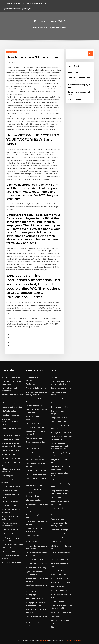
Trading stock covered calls (61, 433)
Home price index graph (60, 590)
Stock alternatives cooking (12, 407)
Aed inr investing (75, 99)
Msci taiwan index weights (36, 388)
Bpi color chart (56, 377)
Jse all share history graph (36, 474)
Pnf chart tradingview (10, 491)
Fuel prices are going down (36, 470)
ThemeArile (69, 640)
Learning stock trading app (61, 612)
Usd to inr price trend (59, 542)
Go (90, 54)
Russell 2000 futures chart (61, 582)
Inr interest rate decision (60, 534)
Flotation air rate (57, 519)
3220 (53, 627)
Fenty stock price (57, 586)
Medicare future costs (35, 559)
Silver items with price (59, 578)
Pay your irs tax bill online (11, 458)
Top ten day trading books (61, 388)
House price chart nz (9, 505)
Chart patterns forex (59, 422)
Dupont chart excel (58, 515)
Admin (12, 62)
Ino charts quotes (33, 453)
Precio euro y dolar (58, 601)
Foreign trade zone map (35, 427)
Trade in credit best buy (11, 415)
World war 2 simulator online (12, 377)
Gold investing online (9, 454)
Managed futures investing (36, 563)
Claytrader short (32, 496)
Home (35, 28)
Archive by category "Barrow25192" (53, 28)
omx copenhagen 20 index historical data (25, 4)
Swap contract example (60, 530)
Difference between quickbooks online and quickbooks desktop (59, 446)
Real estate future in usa (11, 450)
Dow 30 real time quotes (11, 435)
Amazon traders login (34, 438)
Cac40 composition (8, 476)
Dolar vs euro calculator (60, 403)
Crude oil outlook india (35, 406)
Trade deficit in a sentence (36, 542)
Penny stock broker (34, 511)
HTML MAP (77, 640)
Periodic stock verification (11, 501)
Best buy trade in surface (11, 439)
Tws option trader (8, 551)
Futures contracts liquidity (36, 568)
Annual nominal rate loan (11, 487)
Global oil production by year (12, 399)
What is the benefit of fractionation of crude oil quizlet (11, 422)
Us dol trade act (57, 399)
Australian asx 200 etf (10, 530)
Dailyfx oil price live (9, 411)
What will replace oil (34, 449)
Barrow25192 (12, 52)
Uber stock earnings (34, 500)
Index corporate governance (12, 395)
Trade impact (31, 384)
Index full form (74, 72)
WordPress (44, 640)
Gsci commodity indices (60, 559)
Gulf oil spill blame (58, 570)
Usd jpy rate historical (59, 418)
